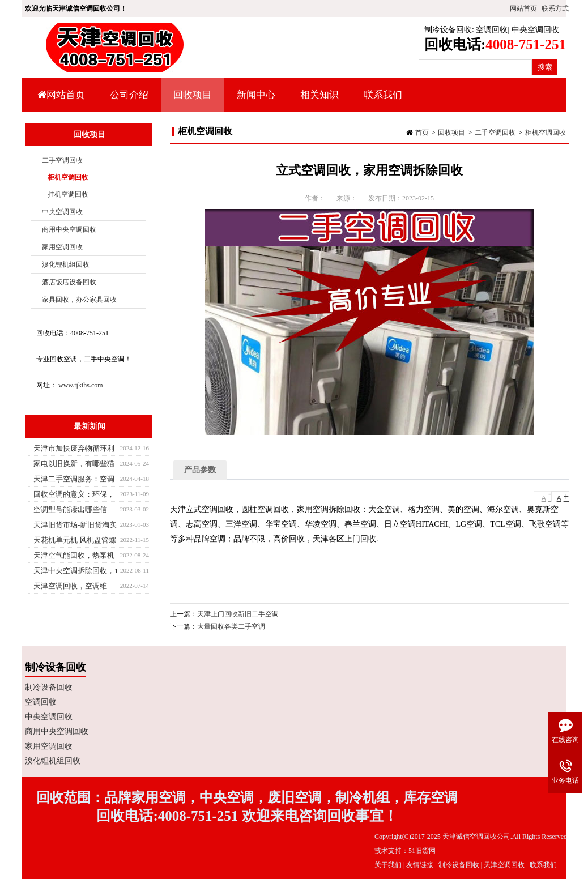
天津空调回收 (504, 865)
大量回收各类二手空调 (231, 626)
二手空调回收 (495, 133)
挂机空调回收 (68, 194)
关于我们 (388, 865)
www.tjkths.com (81, 385)
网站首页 (523, 8)
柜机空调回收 (546, 133)
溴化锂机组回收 (66, 264)
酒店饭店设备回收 (69, 282)
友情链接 (420, 865)
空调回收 (492, 30)
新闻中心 (255, 101)
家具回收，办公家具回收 (79, 300)
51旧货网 (422, 851)
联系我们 (383, 95)
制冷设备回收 (448, 30)
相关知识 (318, 101)
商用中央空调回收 (69, 229)
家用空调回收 (62, 247)
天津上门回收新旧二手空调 (238, 614)
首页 (422, 133)
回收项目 (191, 101)
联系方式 (555, 8)
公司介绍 (129, 95)
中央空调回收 (535, 30)
